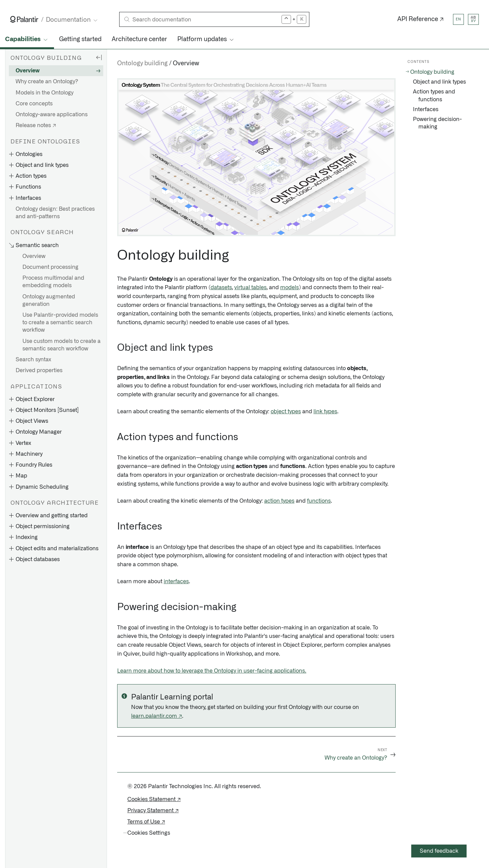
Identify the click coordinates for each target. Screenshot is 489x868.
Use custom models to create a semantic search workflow (61, 345)
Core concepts (34, 104)
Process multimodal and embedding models (53, 282)
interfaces (176, 581)
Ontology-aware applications (52, 115)
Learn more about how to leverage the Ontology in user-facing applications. (212, 671)
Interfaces (426, 109)
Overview (28, 71)
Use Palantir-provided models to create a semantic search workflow (60, 323)
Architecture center (139, 39)
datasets (221, 288)
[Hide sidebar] (99, 57)
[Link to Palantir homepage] (24, 19)
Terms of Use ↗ (146, 822)
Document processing (50, 267)
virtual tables (250, 288)
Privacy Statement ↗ (153, 811)
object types (286, 412)
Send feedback (439, 851)
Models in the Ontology (44, 93)
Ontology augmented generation (49, 300)
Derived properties (39, 370)
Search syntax (33, 360)
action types (279, 501)
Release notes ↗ (36, 125)
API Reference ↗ (421, 19)
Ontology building (142, 64)
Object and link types (439, 82)
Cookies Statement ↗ (154, 799)
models (289, 288)
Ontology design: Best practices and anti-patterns (55, 213)
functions (319, 501)
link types (325, 412)
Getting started (80, 39)
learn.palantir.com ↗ (157, 716)
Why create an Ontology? (47, 82)
